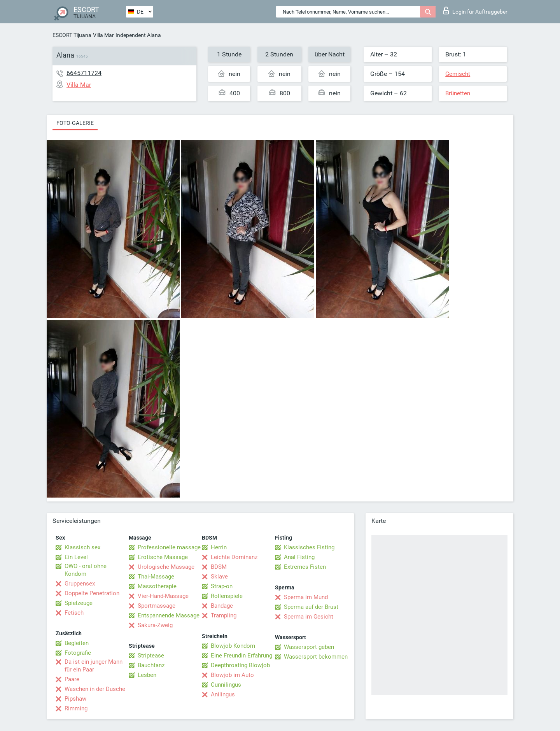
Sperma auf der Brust (311, 607)
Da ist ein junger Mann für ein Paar (94, 666)
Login (475, 11)
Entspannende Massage (169, 615)
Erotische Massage (163, 557)
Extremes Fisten (305, 567)
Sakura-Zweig (155, 625)
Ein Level (76, 557)
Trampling (224, 615)
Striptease (151, 656)
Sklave (219, 577)
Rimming (76, 708)
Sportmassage (157, 606)
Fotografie (78, 653)
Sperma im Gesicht (309, 617)
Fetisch (74, 613)
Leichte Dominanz (234, 557)
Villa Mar (103, 35)
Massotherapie (157, 586)
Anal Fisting (299, 557)
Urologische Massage (166, 567)
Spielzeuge (79, 603)
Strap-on (222, 586)
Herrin (219, 547)
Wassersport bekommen (316, 657)
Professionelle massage (169, 547)
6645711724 (84, 73)
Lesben (147, 675)
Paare (72, 679)
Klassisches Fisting (309, 547)
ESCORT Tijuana (72, 35)
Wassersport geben (309, 647)
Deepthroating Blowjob (240, 665)
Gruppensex (80, 584)
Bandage (222, 606)
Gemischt (458, 74)
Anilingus (223, 694)
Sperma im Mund (306, 597)
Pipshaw (75, 699)
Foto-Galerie (75, 123)
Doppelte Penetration (92, 593)
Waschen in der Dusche (95, 689)
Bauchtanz (151, 665)
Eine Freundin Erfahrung (241, 656)
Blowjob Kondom (233, 646)
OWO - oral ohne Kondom (86, 570)
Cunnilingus (226, 685)
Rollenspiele (227, 596)
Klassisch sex (82, 547)
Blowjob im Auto (232, 675)
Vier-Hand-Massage (163, 596)
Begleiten (77, 643)
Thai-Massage (156, 577)
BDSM (219, 567)
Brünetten (458, 93)
